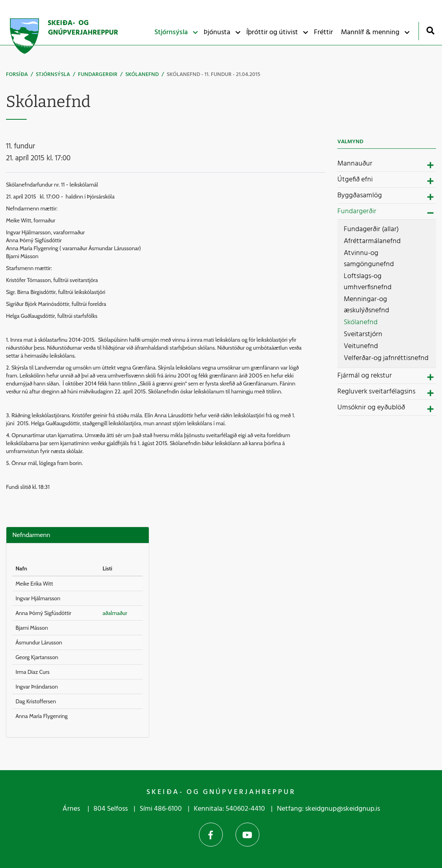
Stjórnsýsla (53, 75)
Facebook (211, 835)
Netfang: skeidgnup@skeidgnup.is (328, 809)
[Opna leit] (430, 30)
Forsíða (17, 75)
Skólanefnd (142, 75)
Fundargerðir (98, 75)
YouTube (247, 835)
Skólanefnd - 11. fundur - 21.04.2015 (213, 75)
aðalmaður (115, 613)
